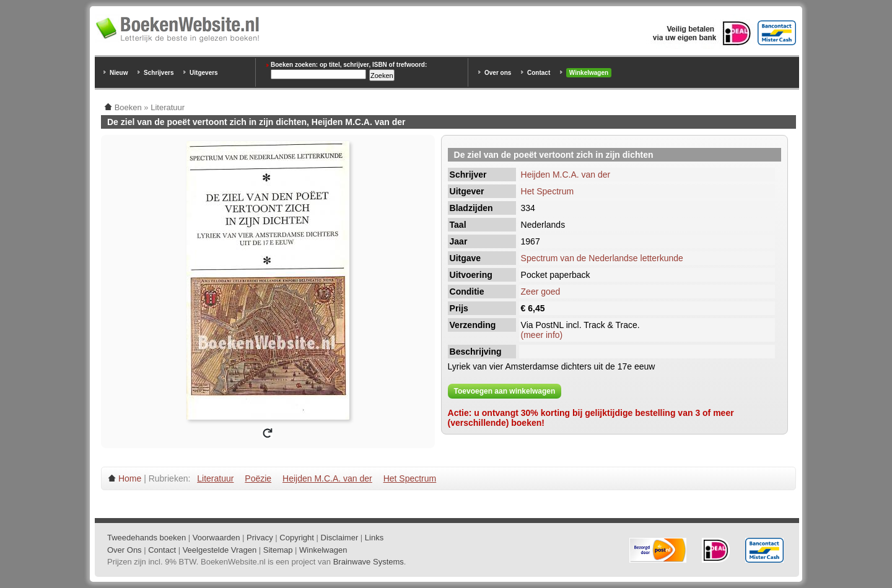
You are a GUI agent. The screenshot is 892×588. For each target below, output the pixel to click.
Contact (539, 73)
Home (130, 478)
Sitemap (278, 550)
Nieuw (119, 73)
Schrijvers (159, 73)
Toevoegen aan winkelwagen (505, 391)
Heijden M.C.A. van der (566, 175)
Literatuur (215, 478)
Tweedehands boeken (146, 538)
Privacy (260, 538)
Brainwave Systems (369, 562)
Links (374, 538)
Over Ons (125, 550)
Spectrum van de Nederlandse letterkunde (602, 258)
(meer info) (542, 335)
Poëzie (258, 478)
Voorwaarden (216, 538)
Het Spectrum (548, 191)
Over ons (498, 73)
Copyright (297, 538)
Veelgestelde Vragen (220, 550)
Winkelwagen (589, 73)
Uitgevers (204, 73)
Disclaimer (340, 538)
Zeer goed (541, 292)
